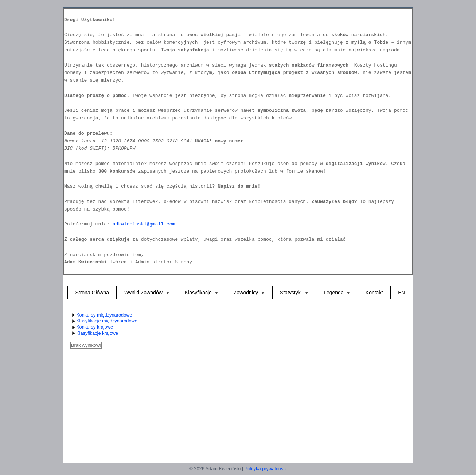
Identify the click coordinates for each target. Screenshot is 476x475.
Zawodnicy (246, 293)
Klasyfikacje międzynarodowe (104, 321)
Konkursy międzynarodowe (101, 315)
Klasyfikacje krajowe (94, 333)
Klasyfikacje (198, 293)
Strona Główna (92, 293)
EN (401, 293)
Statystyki (291, 293)
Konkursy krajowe (92, 327)
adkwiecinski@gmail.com (144, 224)
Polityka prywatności (266, 469)
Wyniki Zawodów (144, 293)
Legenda (334, 293)
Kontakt (374, 293)
